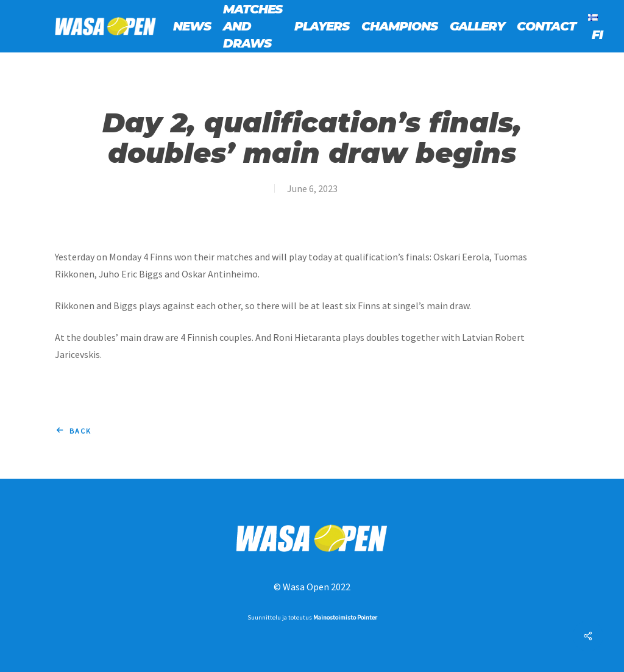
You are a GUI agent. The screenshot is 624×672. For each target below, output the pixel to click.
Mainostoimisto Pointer (345, 617)
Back (80, 431)
